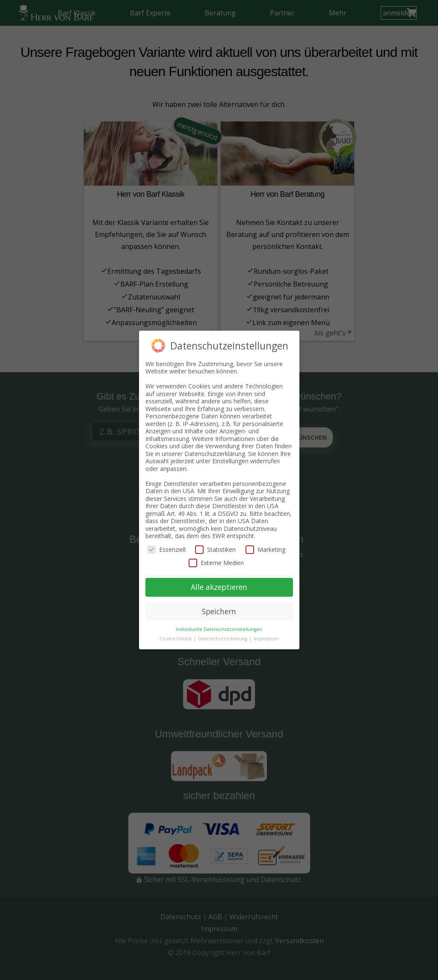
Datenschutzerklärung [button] (223, 639)
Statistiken (215, 549)
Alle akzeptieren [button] (219, 587)
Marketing (265, 549)
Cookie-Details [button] (176, 639)
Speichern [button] (219, 611)
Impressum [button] (266, 639)
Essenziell (166, 549)
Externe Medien (216, 563)
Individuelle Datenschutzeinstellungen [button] (219, 629)
